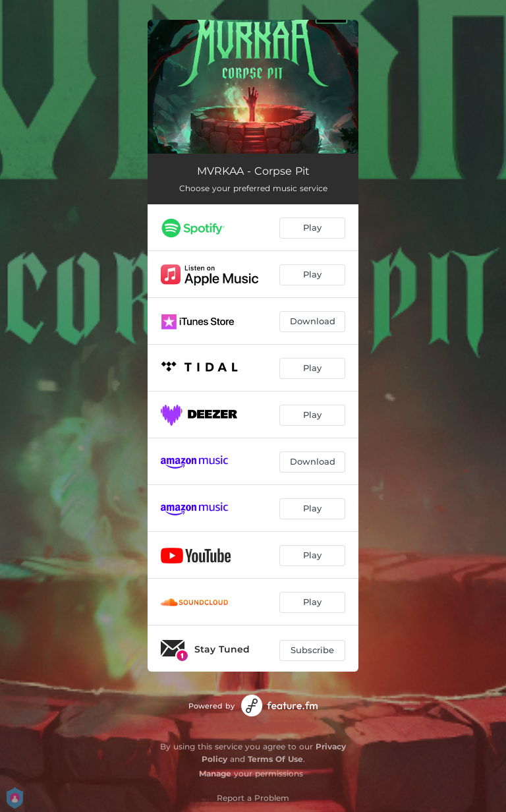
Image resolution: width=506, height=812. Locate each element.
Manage (215, 773)
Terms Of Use (275, 759)
